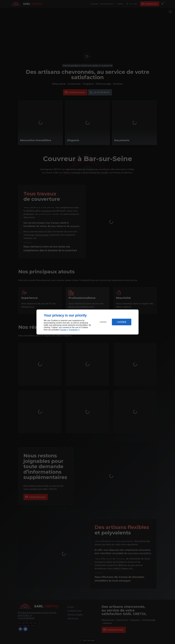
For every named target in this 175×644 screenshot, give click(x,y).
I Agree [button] (122, 322)
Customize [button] (103, 322)
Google (63, 330)
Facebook (73, 330)
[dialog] (87, 322)
